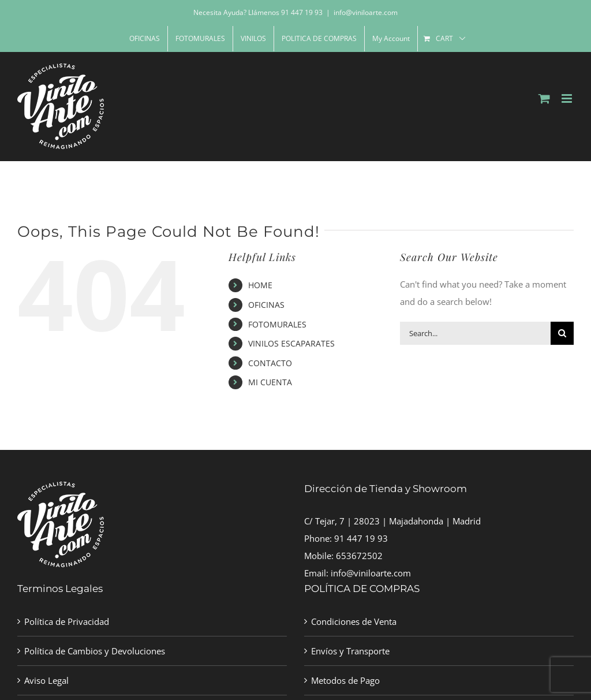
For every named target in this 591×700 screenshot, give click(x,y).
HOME (260, 285)
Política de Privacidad (67, 621)
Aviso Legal (46, 680)
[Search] (562, 333)
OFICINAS (266, 305)
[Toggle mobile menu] (568, 98)
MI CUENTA (270, 382)
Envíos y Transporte (350, 651)
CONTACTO (270, 363)
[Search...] (475, 333)
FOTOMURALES (277, 324)
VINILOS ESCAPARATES (291, 343)
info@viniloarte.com (366, 12)
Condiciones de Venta (354, 621)
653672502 (359, 556)
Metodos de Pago (345, 680)
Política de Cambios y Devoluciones (95, 651)
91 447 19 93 (361, 538)
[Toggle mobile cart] (544, 98)
